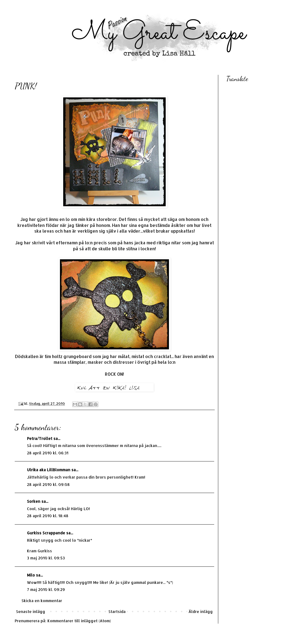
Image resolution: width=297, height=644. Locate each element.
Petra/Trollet (40, 438)
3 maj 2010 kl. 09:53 (46, 558)
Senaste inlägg (31, 611)
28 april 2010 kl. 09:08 (48, 484)
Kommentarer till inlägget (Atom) (79, 621)
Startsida (117, 611)
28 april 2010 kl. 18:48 (48, 516)
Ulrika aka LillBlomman (49, 470)
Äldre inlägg (201, 611)
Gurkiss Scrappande (46, 533)
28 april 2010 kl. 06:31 (48, 453)
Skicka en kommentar (42, 601)
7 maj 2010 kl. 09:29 (46, 589)
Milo (31, 575)
